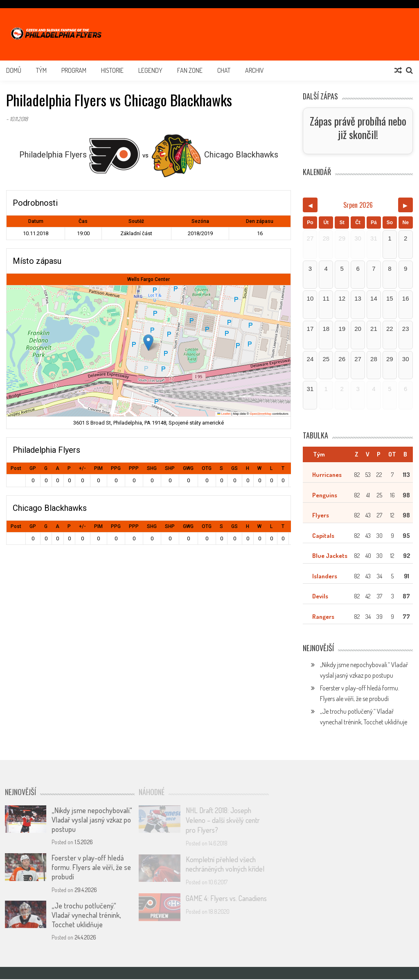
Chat (224, 70)
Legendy (150, 70)
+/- (82, 468)
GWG (188, 468)
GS (234, 468)
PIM (98, 468)
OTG (207, 468)
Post (16, 468)
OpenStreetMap (260, 414)
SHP (170, 468)
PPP (134, 468)
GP (33, 468)
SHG (152, 468)
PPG (116, 468)
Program (74, 70)
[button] (148, 343)
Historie (112, 70)
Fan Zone (190, 70)
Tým (41, 70)
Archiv (255, 70)
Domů (14, 70)
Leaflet (224, 414)
